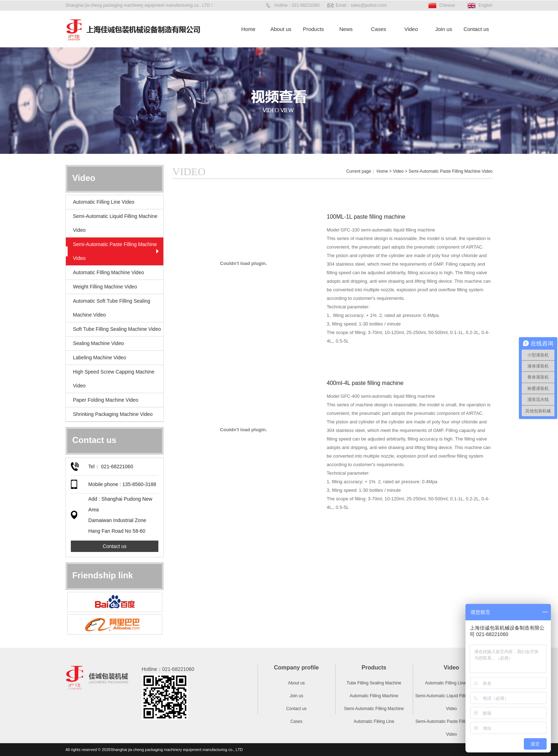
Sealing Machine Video (98, 343)
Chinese (447, 5)
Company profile (296, 668)
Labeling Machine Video (99, 358)
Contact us (476, 29)
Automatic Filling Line (374, 721)
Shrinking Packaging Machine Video (113, 414)
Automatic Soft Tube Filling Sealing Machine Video (112, 308)
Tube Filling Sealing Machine (374, 683)
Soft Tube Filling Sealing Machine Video (117, 329)
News (346, 29)
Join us (444, 29)
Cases (378, 29)
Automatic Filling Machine (374, 696)
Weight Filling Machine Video (105, 287)
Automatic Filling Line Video (104, 202)
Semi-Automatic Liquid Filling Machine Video (115, 223)
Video (411, 29)
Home (248, 29)
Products (313, 29)
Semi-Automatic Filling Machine (374, 709)
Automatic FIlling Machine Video (109, 272)
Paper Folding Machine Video (106, 400)
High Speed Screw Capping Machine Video (114, 379)
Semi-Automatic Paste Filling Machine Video (115, 251)
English (486, 5)
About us (281, 29)
